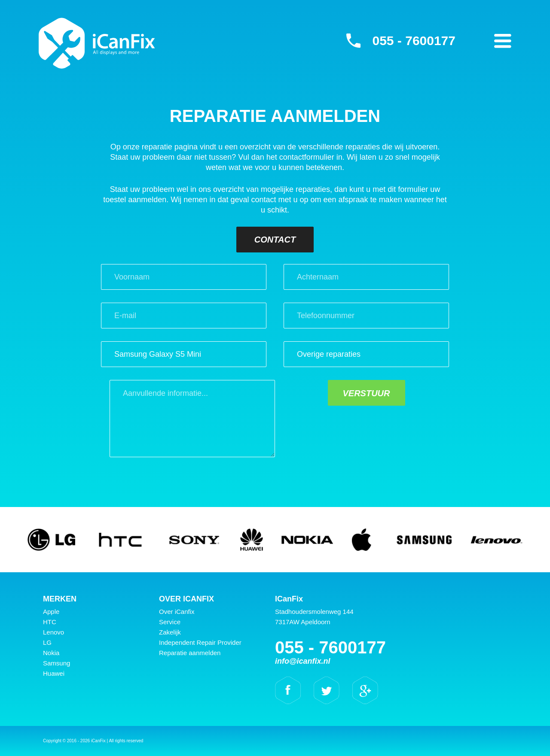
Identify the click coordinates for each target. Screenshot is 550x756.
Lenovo (53, 632)
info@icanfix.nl (303, 661)
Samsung (57, 663)
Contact (275, 240)
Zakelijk (170, 632)
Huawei (54, 673)
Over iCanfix (177, 612)
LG (47, 642)
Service (170, 622)
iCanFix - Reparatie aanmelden (97, 43)
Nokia (51, 653)
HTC (50, 622)
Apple (51, 612)
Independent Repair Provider (200, 642)
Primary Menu (503, 41)
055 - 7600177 (414, 41)
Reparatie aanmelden (190, 653)
